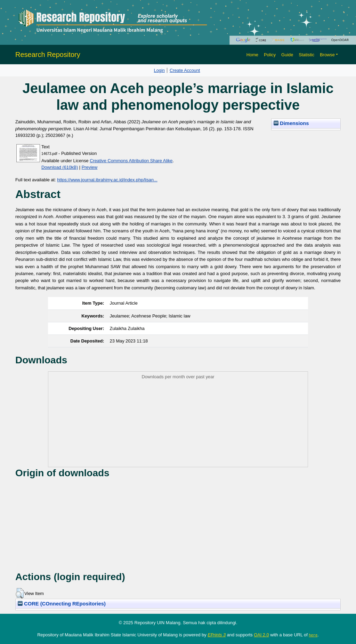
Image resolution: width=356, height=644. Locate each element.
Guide (287, 55)
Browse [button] (327, 55)
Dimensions (291, 123)
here (313, 635)
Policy (270, 55)
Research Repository (48, 55)
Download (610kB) (60, 167)
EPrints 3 (217, 635)
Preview (90, 167)
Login (159, 70)
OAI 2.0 (261, 635)
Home (252, 55)
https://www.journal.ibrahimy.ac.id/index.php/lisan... (107, 180)
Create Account (185, 70)
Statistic (306, 55)
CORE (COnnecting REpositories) (62, 604)
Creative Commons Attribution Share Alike (131, 161)
